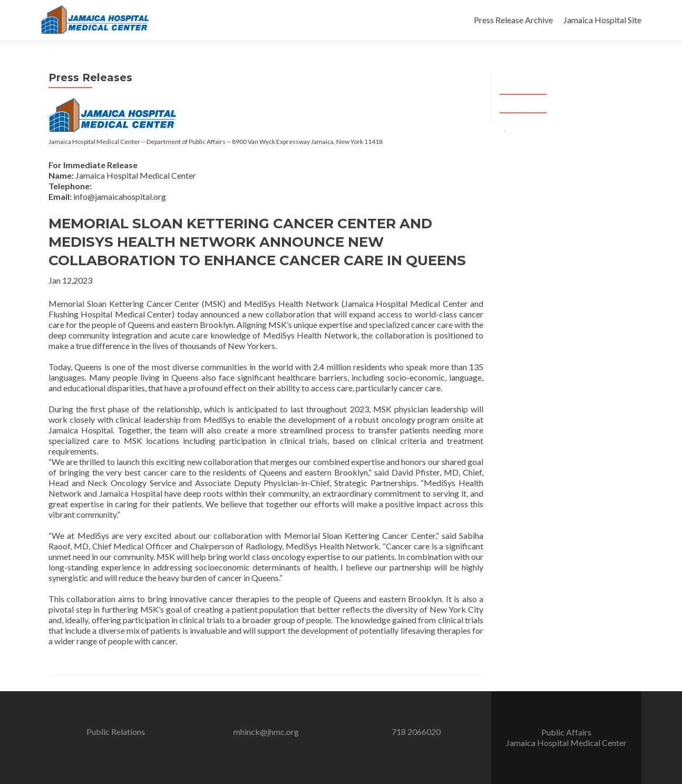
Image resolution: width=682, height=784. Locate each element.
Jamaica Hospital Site (602, 20)
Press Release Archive (513, 20)
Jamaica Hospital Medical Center (566, 743)
